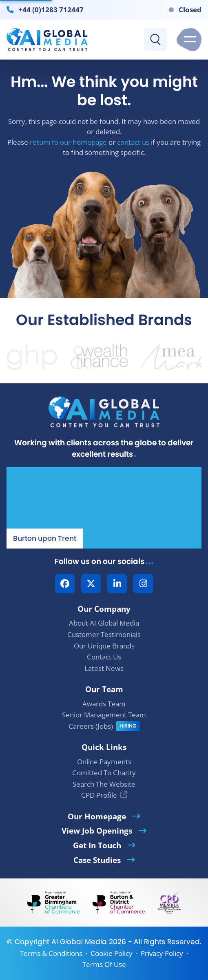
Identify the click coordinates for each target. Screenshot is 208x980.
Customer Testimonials (104, 634)
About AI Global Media (104, 623)
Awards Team (104, 704)
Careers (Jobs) (91, 726)
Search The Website (104, 784)
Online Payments (104, 762)
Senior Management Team (104, 715)
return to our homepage (68, 142)
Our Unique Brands (104, 646)
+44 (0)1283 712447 (51, 9)
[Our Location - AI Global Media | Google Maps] (104, 508)
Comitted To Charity (104, 773)
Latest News (104, 668)
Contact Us (104, 657)
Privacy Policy (162, 953)
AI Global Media (79, 942)
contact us (133, 142)
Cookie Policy (112, 953)
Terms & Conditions (51, 953)
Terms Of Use (104, 964)
